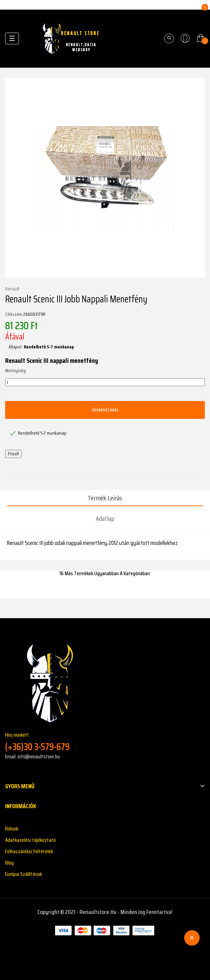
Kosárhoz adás (105, 410)
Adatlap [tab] (105, 519)
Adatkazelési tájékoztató (30, 840)
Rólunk (12, 829)
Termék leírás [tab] (105, 498)
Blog (9, 863)
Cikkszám (14, 314)
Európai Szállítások (24, 874)
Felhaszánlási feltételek (29, 851)
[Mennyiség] (105, 382)
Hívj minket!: (105, 742)
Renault (12, 289)
